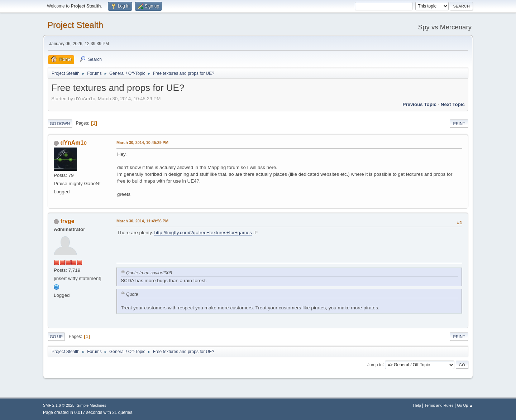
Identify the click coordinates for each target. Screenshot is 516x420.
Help (417, 405)
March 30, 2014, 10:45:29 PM (142, 143)
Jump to (375, 365)
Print (459, 124)
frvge (67, 221)
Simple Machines (91, 405)
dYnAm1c (73, 143)
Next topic (453, 104)
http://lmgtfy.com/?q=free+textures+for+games (203, 233)
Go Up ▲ (465, 405)
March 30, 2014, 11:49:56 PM (142, 221)
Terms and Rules (439, 405)
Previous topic (419, 104)
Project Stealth (75, 25)
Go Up (56, 337)
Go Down (60, 124)
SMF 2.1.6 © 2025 (59, 405)
